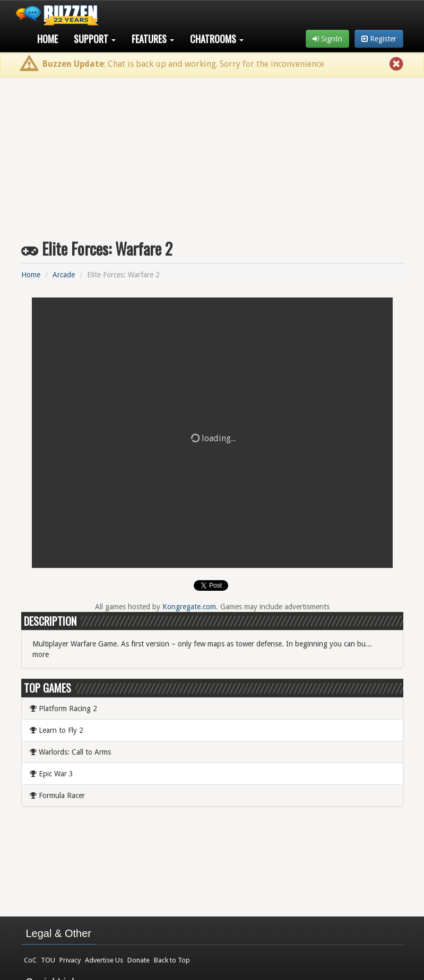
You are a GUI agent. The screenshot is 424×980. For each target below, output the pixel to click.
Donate (139, 960)
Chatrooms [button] (217, 39)
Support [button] (95, 39)
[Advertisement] (212, 154)
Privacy (70, 960)
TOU (48, 960)
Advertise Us (104, 960)
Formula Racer (57, 795)
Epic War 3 (51, 774)
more (41, 654)
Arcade (64, 275)
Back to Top (172, 960)
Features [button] (153, 39)
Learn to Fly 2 (57, 730)
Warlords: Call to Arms (70, 752)
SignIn (327, 39)
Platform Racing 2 (63, 708)
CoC (30, 960)
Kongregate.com (189, 607)
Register (379, 39)
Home (47, 39)
